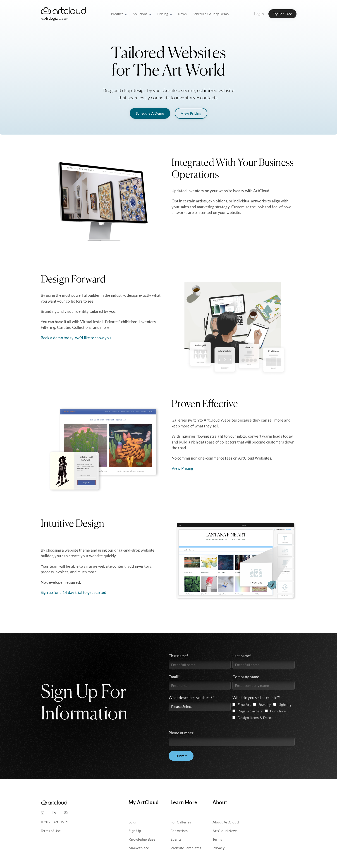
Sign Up (135, 831)
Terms (217, 839)
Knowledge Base (142, 839)
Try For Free (282, 14)
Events (176, 839)
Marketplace (139, 848)
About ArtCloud (226, 822)
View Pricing (191, 113)
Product (119, 14)
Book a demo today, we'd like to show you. (76, 338)
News (182, 14)
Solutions (142, 14)
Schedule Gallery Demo (211, 14)
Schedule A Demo (150, 113)
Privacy (219, 848)
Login (259, 14)
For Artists (179, 831)
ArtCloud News (225, 831)
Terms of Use (51, 831)
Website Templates (186, 848)
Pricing (165, 14)
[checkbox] (264, 712)
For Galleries (181, 822)
